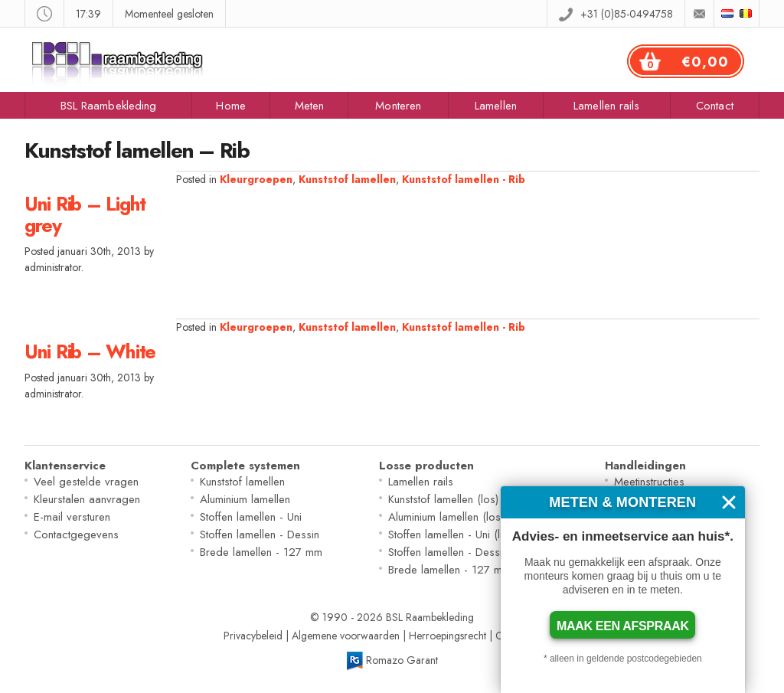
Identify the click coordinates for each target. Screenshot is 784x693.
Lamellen (496, 106)
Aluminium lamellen (245, 499)
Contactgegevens (76, 534)
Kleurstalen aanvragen (87, 499)
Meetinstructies (649, 482)
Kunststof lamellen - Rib (464, 179)
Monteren (398, 106)
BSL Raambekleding (109, 106)
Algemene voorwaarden (346, 636)
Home (230, 106)
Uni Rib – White (90, 351)
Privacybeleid (253, 636)
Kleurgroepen (256, 179)
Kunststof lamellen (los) (443, 499)
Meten (310, 106)
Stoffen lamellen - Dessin (260, 534)
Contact (715, 106)
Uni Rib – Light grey (85, 214)
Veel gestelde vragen (86, 482)
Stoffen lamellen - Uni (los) (452, 534)
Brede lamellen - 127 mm (261, 552)
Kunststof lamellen (347, 179)
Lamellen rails (606, 106)
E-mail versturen (72, 517)
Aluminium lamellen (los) (446, 517)
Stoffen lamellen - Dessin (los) (461, 552)
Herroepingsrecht (448, 636)
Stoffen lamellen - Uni (251, 517)
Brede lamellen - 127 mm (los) (462, 570)
